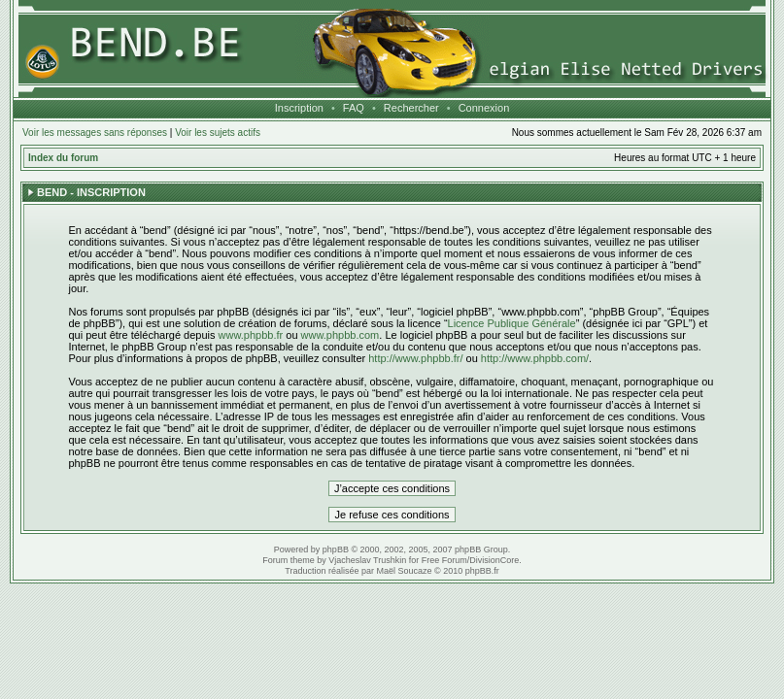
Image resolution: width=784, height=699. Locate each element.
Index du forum (63, 158)
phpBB (336, 549)
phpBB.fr (482, 571)
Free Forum (444, 560)
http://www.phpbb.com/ (535, 358)
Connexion (484, 108)
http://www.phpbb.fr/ (415, 358)
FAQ (354, 108)
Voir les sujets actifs (218, 133)
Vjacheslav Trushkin (367, 560)
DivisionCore (494, 560)
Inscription (299, 108)
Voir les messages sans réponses (95, 133)
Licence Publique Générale (512, 323)
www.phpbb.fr (251, 335)
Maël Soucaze (404, 571)
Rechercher (411, 108)
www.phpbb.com (341, 335)
